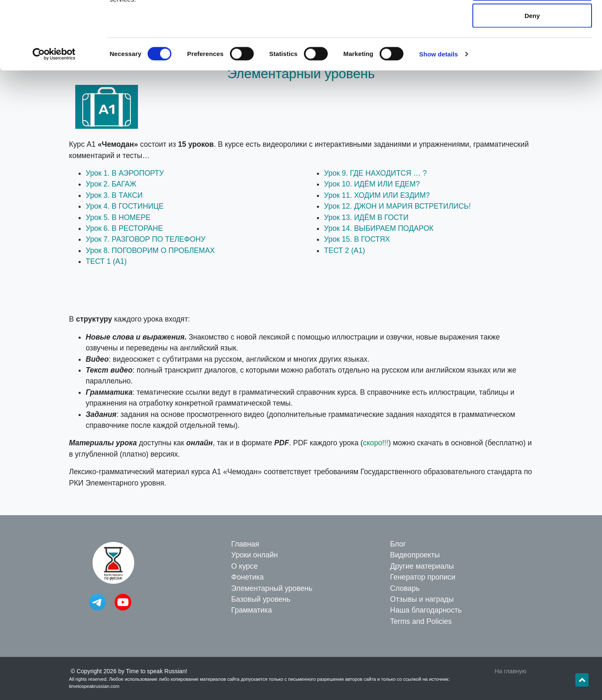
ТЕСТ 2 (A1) (344, 250)
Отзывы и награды (422, 599)
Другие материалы (422, 566)
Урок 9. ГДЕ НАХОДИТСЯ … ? (375, 173)
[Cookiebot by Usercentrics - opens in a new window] (54, 115)
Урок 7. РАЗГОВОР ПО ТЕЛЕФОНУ (145, 239)
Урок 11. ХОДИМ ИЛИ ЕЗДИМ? (377, 195)
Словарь (405, 588)
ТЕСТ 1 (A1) (106, 261)
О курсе (244, 566)
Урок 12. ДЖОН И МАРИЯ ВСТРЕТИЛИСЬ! (397, 206)
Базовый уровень (261, 599)
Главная (245, 544)
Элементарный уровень (272, 588)
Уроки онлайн (254, 555)
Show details (439, 115)
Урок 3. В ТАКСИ (114, 195)
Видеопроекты (415, 555)
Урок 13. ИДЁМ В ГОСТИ (366, 217)
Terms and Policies (421, 621)
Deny (532, 77)
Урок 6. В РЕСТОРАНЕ (124, 228)
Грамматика (251, 610)
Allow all (532, 22)
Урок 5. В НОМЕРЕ (118, 217)
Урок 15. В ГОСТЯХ (357, 239)
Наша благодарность (426, 610)
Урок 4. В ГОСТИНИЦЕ (125, 206)
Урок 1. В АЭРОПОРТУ (125, 173)
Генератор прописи (423, 577)
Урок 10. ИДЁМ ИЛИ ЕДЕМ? (372, 184)
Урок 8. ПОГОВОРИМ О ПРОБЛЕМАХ (150, 250)
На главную (510, 671)
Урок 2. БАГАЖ (111, 184)
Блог (398, 544)
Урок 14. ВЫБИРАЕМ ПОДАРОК (379, 228)
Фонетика (247, 577)
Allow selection (532, 50)
